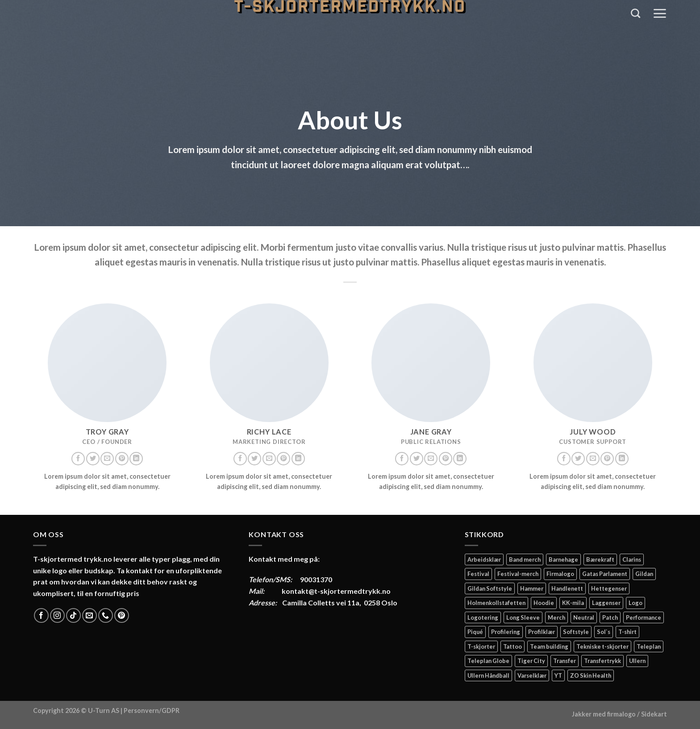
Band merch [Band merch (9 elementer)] (525, 559)
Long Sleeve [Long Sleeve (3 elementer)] (523, 617)
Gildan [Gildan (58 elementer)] (644, 574)
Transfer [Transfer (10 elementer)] (565, 661)
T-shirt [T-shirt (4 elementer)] (627, 632)
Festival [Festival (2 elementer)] (478, 574)
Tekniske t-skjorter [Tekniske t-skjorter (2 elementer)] (602, 646)
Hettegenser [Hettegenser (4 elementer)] (609, 588)
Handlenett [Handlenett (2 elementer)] (567, 588)
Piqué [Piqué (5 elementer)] (475, 632)
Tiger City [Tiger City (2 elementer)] (531, 661)
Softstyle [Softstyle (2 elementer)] (576, 632)
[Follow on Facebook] (78, 459)
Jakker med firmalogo (604, 714)
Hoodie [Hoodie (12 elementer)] (544, 603)
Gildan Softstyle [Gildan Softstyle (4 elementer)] (490, 588)
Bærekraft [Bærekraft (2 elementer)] (600, 559)
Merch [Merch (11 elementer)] (556, 617)
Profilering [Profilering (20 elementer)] (506, 632)
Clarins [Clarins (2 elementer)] (632, 559)
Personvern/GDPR (152, 710)
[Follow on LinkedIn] (136, 459)
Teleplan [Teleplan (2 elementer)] (649, 646)
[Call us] (106, 615)
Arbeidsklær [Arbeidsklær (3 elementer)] (484, 559)
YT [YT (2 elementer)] (558, 675)
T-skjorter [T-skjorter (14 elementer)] (481, 646)
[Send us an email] (107, 459)
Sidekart (654, 714)
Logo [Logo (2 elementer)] (635, 603)
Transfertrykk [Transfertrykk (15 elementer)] (602, 661)
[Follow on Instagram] (57, 615)
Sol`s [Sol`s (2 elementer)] (604, 632)
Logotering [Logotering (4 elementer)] (483, 617)
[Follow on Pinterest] (122, 459)
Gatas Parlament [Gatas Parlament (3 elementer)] (605, 574)
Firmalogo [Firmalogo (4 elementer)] (560, 574)
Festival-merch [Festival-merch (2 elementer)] (518, 574)
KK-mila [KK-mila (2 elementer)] (573, 603)
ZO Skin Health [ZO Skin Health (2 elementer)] (591, 675)
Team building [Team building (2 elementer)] (549, 646)
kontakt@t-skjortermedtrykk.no (336, 591)
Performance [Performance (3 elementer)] (644, 617)
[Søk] (635, 13)
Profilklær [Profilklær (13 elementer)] (542, 632)
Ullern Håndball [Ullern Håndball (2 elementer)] (488, 675)
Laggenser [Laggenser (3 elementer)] (606, 603)
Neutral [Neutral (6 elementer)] (584, 617)
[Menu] (660, 13)
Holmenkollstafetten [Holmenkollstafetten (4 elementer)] (496, 603)
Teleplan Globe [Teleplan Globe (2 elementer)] (488, 661)
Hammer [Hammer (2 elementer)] (532, 588)
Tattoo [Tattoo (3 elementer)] (512, 646)
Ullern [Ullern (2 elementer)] (637, 661)
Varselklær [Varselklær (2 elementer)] (532, 675)
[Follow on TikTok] (73, 615)
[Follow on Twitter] (93, 459)
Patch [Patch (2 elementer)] (610, 617)
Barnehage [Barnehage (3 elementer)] (563, 559)
